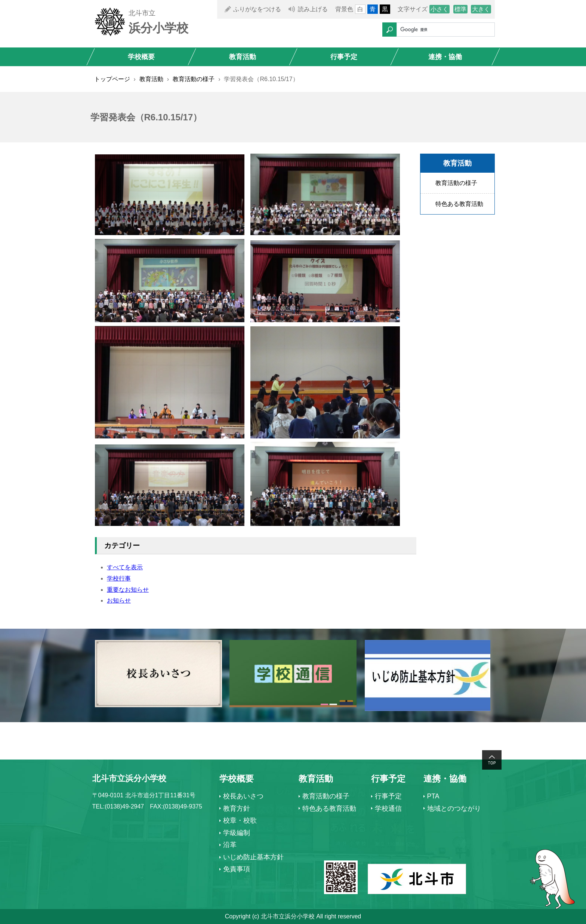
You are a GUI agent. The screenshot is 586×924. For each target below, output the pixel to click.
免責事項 (237, 869)
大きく (481, 9)
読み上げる (313, 9)
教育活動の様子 (194, 79)
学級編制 (237, 833)
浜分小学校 (158, 28)
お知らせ (119, 600)
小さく (439, 9)
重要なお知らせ (128, 590)
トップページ (112, 79)
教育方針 (237, 808)
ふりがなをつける (257, 9)
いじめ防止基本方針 (253, 857)
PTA (433, 796)
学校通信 (388, 808)
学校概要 (141, 57)
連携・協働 (445, 57)
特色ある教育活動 (459, 204)
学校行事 (119, 578)
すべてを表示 (125, 567)
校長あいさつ (243, 796)
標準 (460, 9)
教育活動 (243, 57)
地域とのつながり (454, 808)
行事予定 (344, 57)
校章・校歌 (240, 820)
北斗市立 (142, 13)
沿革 (230, 845)
